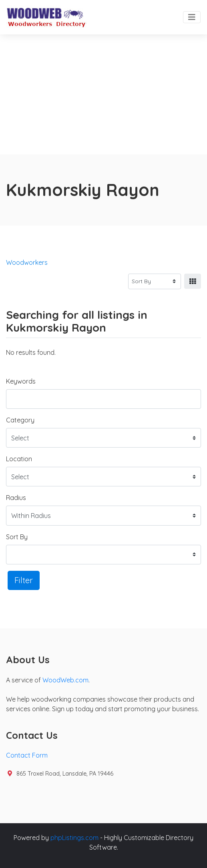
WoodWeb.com (65, 680)
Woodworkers (27, 262)
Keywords (21, 381)
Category (20, 420)
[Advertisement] (103, 94)
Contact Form (27, 755)
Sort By (17, 537)
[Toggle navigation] (192, 17)
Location (19, 459)
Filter (24, 580)
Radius (16, 498)
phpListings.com (74, 838)
